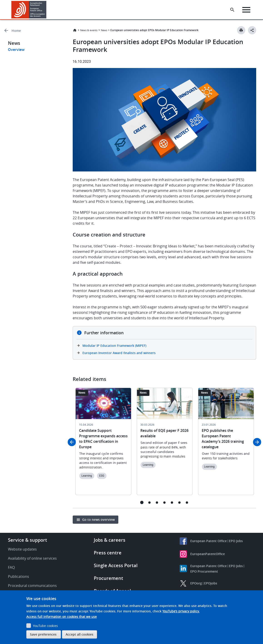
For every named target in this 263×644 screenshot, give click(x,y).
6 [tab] (179, 502)
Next (257, 442)
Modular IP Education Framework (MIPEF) (114, 346)
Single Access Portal (116, 565)
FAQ (11, 567)
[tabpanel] (103, 444)
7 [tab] (187, 502)
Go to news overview (98, 519)
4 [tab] (164, 502)
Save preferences (43, 634)
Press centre (108, 553)
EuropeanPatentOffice (208, 554)
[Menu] (246, 10)
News (104, 30)
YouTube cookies (45, 626)
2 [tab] (149, 502)
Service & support (27, 540)
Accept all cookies (79, 634)
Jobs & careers (110, 540)
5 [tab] (172, 502)
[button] (47, 10)
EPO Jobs (236, 541)
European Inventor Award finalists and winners (119, 353)
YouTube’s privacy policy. (181, 611)
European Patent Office (208, 541)
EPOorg (196, 583)
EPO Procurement (204, 571)
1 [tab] (142, 502)
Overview (16, 50)
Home (16, 31)
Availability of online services (32, 558)
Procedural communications (32, 586)
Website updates (22, 549)
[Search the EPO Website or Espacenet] (232, 10)
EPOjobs (211, 583)
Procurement (108, 578)
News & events (89, 30)
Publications (19, 576)
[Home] (29, 10)
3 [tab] (157, 502)
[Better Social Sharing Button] (252, 30)
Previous (72, 442)
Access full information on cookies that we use (62, 617)
